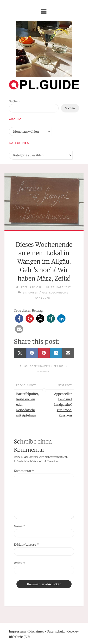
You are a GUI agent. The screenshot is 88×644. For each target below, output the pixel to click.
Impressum (17, 631)
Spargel (59, 366)
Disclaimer (36, 631)
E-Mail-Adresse (26, 544)
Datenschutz (56, 631)
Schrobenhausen (37, 366)
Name (19, 526)
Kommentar (24, 471)
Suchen (14, 101)
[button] (19, 318)
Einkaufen (31, 293)
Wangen (43, 371)
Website (20, 563)
